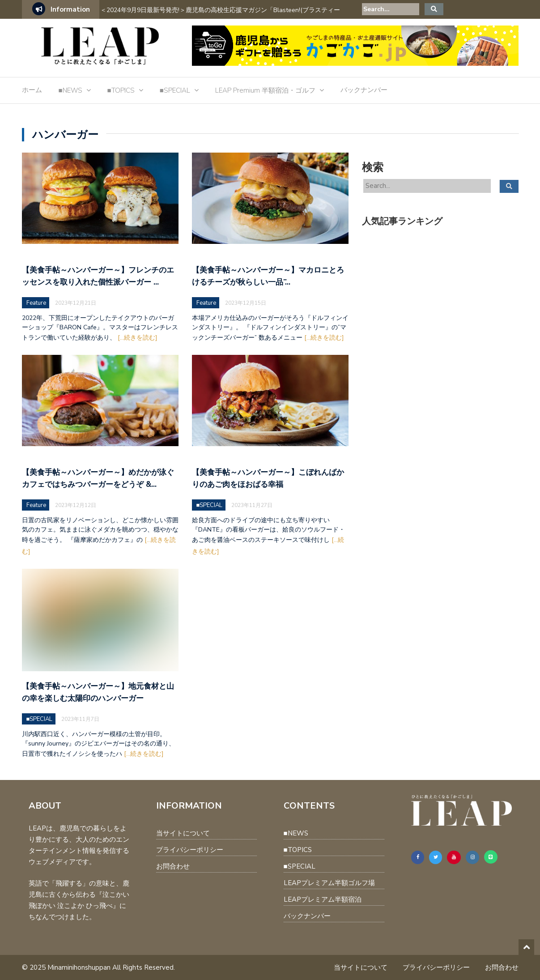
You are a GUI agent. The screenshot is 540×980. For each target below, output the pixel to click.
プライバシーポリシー (190, 850)
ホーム (32, 90)
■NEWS (70, 90)
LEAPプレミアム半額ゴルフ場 (329, 883)
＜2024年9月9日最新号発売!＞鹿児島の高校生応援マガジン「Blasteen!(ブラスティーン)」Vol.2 (220, 16)
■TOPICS (121, 90)
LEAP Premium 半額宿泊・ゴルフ (265, 90)
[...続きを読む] (138, 338)
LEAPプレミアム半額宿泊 (323, 899)
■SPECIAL (175, 90)
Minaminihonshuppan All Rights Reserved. (111, 967)
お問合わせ (173, 866)
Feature (36, 303)
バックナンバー (364, 90)
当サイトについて (183, 833)
